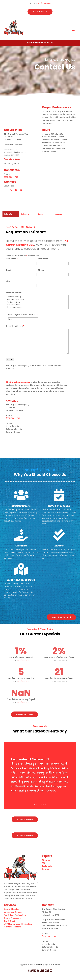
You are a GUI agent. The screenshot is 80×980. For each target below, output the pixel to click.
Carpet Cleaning (37, 297)
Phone (42, 270)
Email (9, 270)
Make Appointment (61, 617)
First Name (12, 259)
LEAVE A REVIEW (40, 12)
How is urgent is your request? (23, 315)
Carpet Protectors (12, 918)
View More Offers (25, 714)
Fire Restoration (37, 305)
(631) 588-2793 (44, 3)
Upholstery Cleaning (37, 300)
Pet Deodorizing (37, 302)
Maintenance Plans (13, 927)
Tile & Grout (9, 921)
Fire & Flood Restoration (15, 915)
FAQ (44, 863)
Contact (46, 869)
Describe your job (15, 326)
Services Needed (15, 292)
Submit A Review (25, 819)
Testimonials (48, 866)
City (9, 281)
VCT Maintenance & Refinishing (18, 924)
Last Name (44, 259)
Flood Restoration (37, 307)
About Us (46, 860)
